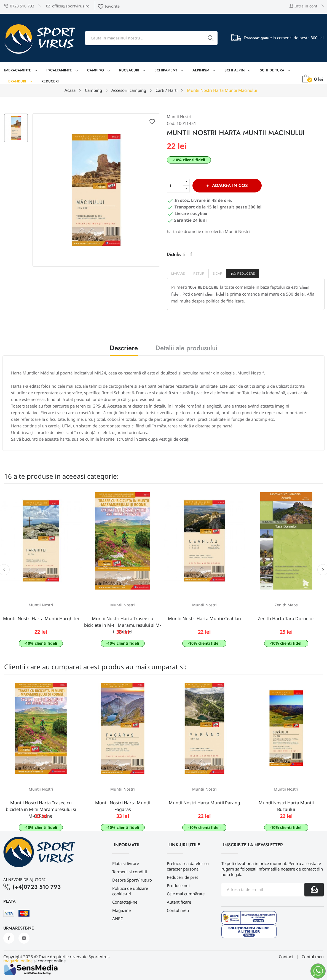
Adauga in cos (229, 185)
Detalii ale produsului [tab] (186, 349)
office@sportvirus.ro (68, 6)
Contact (286, 957)
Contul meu (178, 910)
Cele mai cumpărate (186, 894)
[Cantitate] (175, 186)
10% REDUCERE (243, 274)
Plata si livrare (126, 863)
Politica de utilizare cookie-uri (130, 891)
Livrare (178, 274)
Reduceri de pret (182, 877)
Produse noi (178, 885)
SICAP (218, 274)
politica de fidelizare (225, 301)
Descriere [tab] (124, 349)
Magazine (121, 910)
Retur (199, 274)
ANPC (118, 919)
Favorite (108, 6)
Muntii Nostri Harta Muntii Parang (204, 803)
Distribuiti (191, 254)
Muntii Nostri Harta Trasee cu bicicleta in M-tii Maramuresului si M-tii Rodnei (123, 625)
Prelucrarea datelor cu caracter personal (188, 866)
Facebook (9, 938)
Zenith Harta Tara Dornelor (286, 618)
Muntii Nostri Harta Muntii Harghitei (41, 618)
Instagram (24, 938)
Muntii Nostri (179, 117)
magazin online (18, 961)
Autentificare (179, 902)
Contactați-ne (125, 902)
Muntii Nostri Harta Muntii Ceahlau (204, 618)
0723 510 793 (19, 6)
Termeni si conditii (130, 872)
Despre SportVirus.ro (132, 880)
